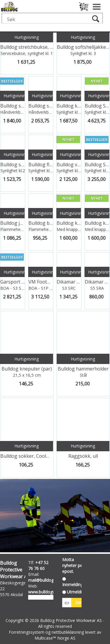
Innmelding (73, 585)
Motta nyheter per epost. (73, 565)
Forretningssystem (27, 632)
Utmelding (77, 592)
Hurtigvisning (27, 37)
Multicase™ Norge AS (55, 638)
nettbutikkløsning (68, 632)
